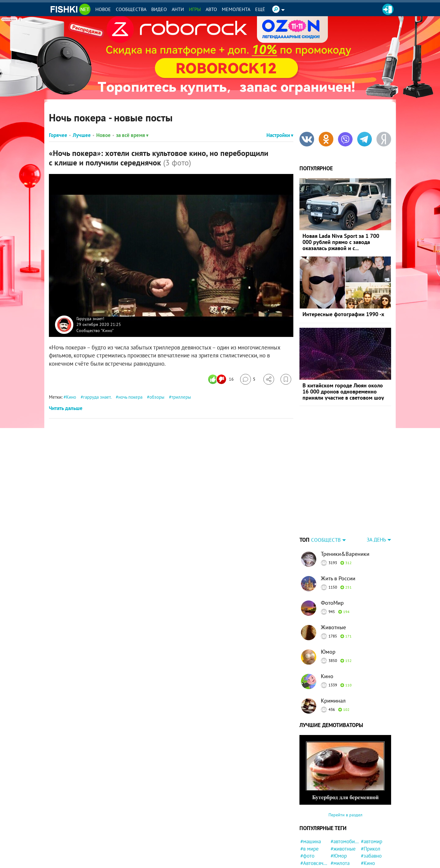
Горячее (58, 135)
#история (341, 832)
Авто (211, 9)
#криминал (343, 847)
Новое (103, 9)
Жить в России (338, 540)
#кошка (369, 840)
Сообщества (131, 9)
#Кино (368, 825)
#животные (343, 811)
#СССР (338, 854)
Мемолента (236, 9)
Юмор (328, 613)
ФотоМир (332, 565)
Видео (159, 9)
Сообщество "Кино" (95, 330)
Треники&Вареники (345, 516)
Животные (333, 589)
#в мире (310, 811)
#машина (311, 803)
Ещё (260, 9)
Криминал (333, 662)
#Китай (369, 854)
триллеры (181, 397)
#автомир (372, 803)
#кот (336, 840)
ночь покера (130, 397)
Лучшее (82, 135)
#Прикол (371, 811)
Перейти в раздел (345, 777)
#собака (340, 861)
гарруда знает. (97, 397)
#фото (307, 818)
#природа (372, 861)
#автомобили (345, 803)
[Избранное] (286, 379)
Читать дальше (66, 408)
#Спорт (308, 854)
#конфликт (373, 832)
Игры (195, 9)
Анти (178, 9)
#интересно (374, 847)
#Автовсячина (315, 825)
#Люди (308, 832)
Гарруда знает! (90, 318)
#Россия (310, 847)
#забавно (371, 818)
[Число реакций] (222, 379)
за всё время (132, 135)
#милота (340, 825)
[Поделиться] (269, 379)
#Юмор (339, 818)
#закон (308, 861)
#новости (311, 840)
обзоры (157, 397)
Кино (71, 397)
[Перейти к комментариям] (248, 379)
